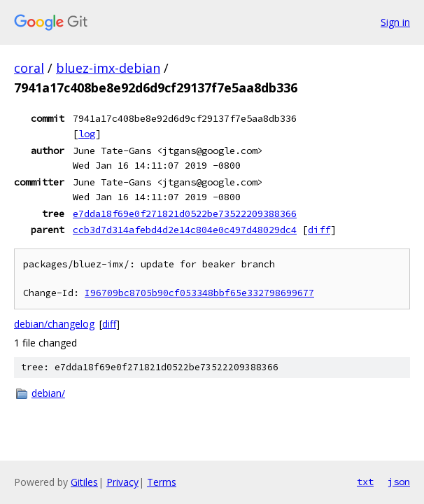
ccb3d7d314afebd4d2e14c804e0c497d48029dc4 (185, 230)
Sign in (395, 22)
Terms (162, 482)
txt (365, 482)
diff (319, 230)
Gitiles (84, 482)
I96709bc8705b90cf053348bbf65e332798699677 (199, 293)
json (399, 482)
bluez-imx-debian (108, 68)
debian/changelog (54, 324)
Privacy (122, 482)
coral (29, 68)
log (87, 134)
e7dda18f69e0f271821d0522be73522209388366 (185, 213)
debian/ (48, 393)
